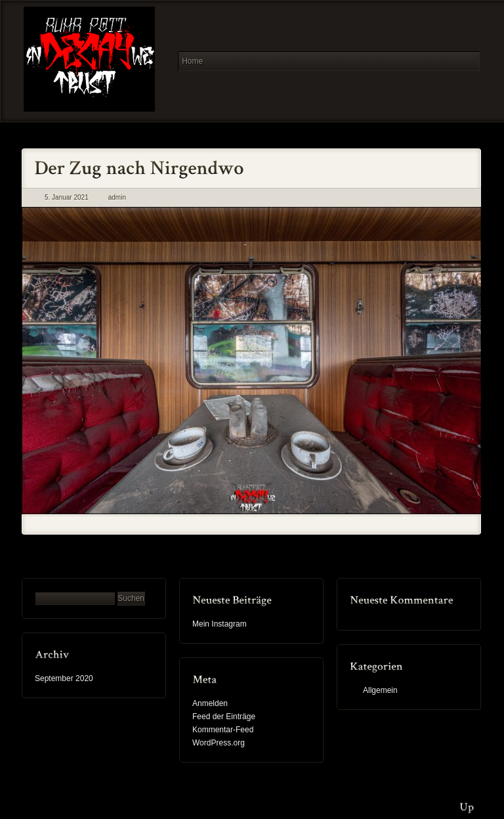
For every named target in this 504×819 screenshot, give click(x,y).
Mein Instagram (220, 624)
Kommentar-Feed (223, 730)
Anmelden (210, 703)
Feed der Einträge (224, 717)
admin (117, 197)
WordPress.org (219, 743)
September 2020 (64, 678)
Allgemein (380, 690)
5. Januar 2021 (67, 197)
